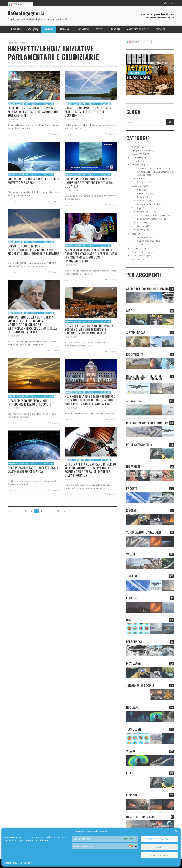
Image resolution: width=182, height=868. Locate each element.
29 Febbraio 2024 (72, 119)
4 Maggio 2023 (70, 351)
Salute (140, 244)
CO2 (139, 222)
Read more (13, 134)
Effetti (134, 234)
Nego (159, 847)
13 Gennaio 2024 (70, 205)
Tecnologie (137, 208)
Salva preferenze (159, 855)
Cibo (139, 190)
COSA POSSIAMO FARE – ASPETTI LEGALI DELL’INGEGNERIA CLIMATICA (33, 484)
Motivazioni (137, 186)
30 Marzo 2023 (70, 422)
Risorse (141, 197)
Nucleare (141, 226)
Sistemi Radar (144, 212)
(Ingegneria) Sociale (147, 204)
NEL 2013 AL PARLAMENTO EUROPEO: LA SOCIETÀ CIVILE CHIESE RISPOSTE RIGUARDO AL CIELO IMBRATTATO (89, 343)
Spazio (140, 230)
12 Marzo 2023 (13, 490)
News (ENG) (137, 157)
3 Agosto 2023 (70, 279)
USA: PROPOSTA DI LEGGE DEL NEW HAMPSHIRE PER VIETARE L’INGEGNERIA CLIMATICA (89, 197)
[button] (176, 831)
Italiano (16, 5)
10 (58, 511)
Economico (143, 200)
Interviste (136, 161)
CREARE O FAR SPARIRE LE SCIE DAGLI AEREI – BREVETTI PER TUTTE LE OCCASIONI (88, 112)
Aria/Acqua (142, 193)
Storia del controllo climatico (151, 168)
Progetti (141, 179)
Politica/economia (146, 241)
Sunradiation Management (150, 219)
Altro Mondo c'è (139, 256)
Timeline (135, 165)
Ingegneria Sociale (140, 150)
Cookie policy (11, 863)
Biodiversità (143, 237)
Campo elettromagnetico (143, 252)
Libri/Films (136, 248)
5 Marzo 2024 (13, 119)
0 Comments (54, 134)
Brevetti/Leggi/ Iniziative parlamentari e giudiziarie (31, 104)
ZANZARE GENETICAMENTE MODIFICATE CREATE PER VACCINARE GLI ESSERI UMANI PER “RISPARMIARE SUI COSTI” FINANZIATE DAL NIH (91, 269)
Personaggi (143, 182)
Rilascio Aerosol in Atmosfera (151, 215)
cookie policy (25, 863)
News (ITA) (137, 154)
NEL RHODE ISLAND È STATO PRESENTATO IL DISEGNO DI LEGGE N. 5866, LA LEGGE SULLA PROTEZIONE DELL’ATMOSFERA (90, 414)
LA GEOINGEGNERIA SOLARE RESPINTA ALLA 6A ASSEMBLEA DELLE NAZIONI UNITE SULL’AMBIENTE (34, 112)
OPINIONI (136, 147)
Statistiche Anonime (159, 839)
